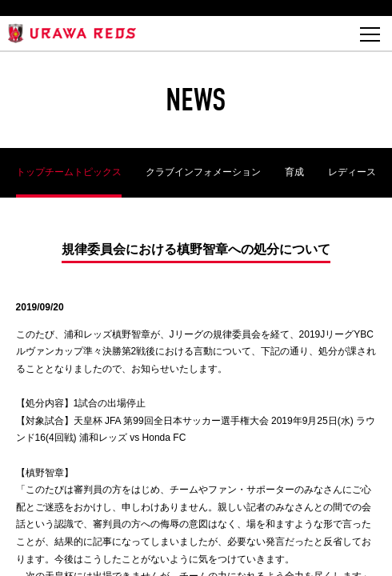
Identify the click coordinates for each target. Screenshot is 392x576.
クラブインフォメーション (203, 172)
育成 (294, 172)
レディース (352, 172)
